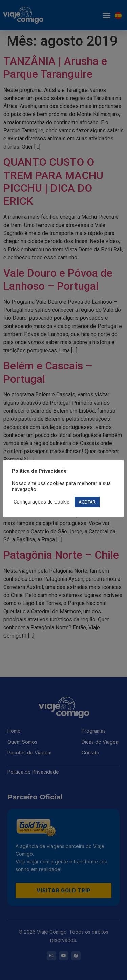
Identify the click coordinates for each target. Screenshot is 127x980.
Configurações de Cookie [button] (41, 502)
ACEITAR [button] (87, 502)
